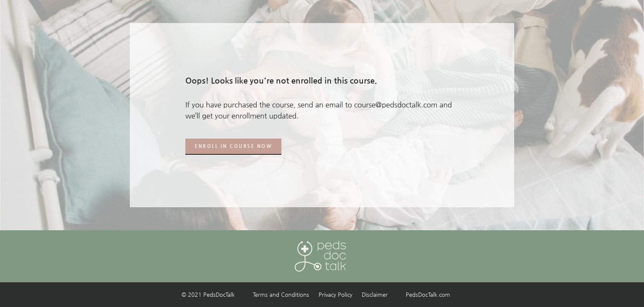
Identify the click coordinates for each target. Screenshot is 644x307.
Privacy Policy (335, 294)
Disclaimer (375, 294)
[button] (233, 146)
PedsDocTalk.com (428, 294)
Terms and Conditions (281, 294)
